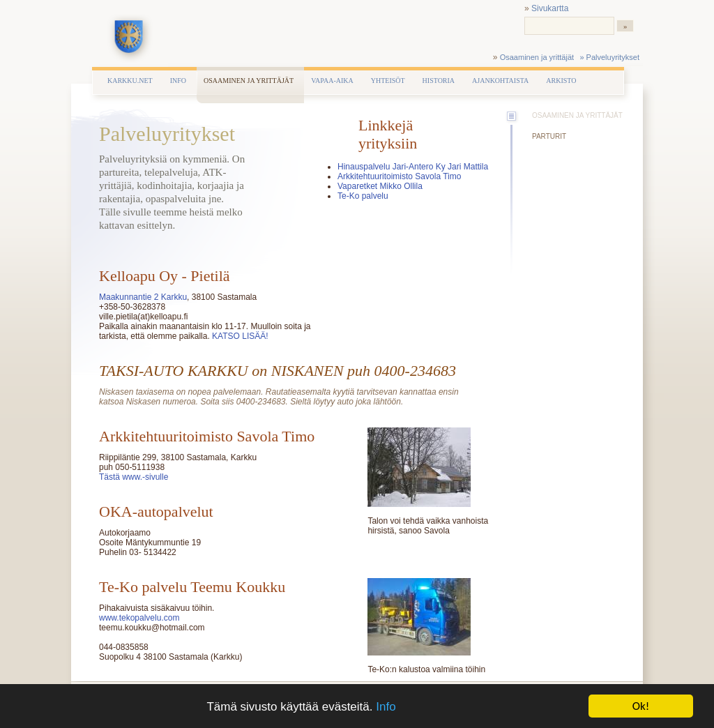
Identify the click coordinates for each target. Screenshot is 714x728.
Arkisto (561, 81)
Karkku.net (130, 81)
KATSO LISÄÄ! (239, 336)
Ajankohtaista (500, 81)
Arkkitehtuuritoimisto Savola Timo (399, 176)
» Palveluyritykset (609, 57)
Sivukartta (550, 8)
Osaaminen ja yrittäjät (537, 57)
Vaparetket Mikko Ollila (380, 186)
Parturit (549, 136)
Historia (439, 81)
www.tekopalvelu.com (139, 618)
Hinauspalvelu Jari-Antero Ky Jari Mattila (413, 167)
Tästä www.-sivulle (134, 477)
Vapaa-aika (332, 81)
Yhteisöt (388, 81)
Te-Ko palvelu (363, 196)
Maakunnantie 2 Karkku (143, 297)
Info (386, 707)
